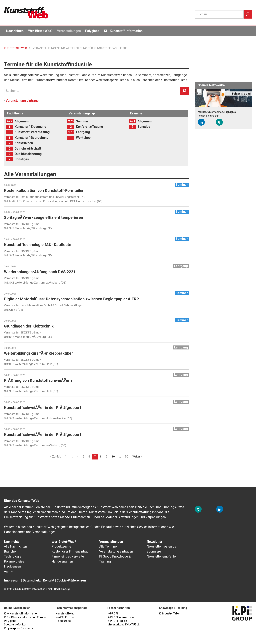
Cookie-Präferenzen (71, 580)
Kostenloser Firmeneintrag (70, 551)
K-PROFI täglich (117, 621)
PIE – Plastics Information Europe (25, 617)
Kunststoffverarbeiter (52, 80)
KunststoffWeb (65, 614)
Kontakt (49, 580)
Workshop (83, 138)
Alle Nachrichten (15, 546)
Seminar (82, 121)
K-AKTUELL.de (65, 617)
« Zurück (55, 456)
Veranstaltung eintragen (23, 101)
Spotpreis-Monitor (15, 625)
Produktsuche (61, 546)
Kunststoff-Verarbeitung (32, 132)
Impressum (12, 580)
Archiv (8, 571)
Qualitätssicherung (28, 154)
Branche (10, 551)
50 (127, 456)
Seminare (144, 75)
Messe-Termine (21, 80)
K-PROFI (113, 614)
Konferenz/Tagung (89, 127)
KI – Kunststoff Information (21, 614)
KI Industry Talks (169, 614)
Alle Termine (108, 546)
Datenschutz (32, 580)
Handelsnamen (62, 561)
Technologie (13, 556)
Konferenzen (161, 75)
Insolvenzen (12, 566)
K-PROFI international (121, 617)
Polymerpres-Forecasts (18, 628)
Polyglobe (92, 31)
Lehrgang (83, 132)
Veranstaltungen (69, 31)
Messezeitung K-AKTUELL (123, 625)
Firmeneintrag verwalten (69, 556)
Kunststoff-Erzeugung (30, 127)
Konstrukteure (78, 80)
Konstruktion (24, 143)
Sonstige (144, 127)
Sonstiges (22, 159)
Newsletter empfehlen (162, 556)
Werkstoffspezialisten (111, 80)
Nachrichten (15, 31)
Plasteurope (63, 621)
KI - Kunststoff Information (123, 31)
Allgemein (22, 121)
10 (113, 456)
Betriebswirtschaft (28, 148)
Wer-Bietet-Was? (40, 31)
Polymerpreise (14, 561)
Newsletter (155, 542)
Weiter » (137, 456)
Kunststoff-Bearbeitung (31, 138)
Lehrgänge (179, 75)
